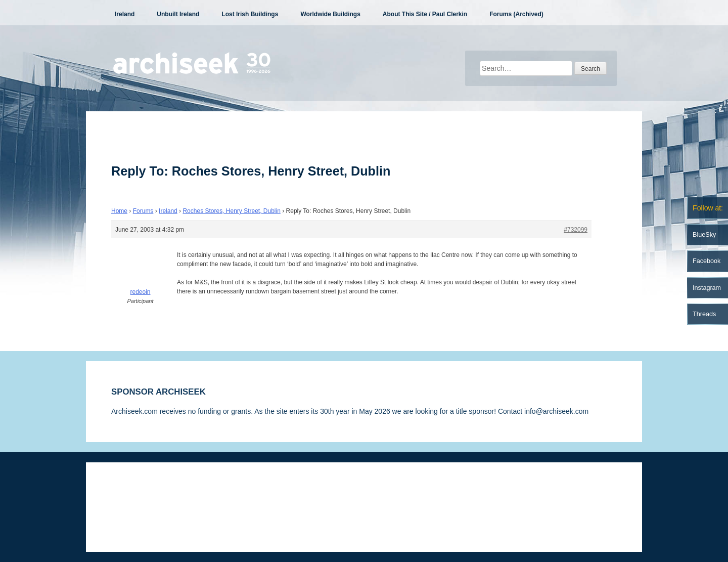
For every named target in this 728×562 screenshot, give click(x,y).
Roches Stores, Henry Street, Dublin (231, 211)
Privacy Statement (232, 493)
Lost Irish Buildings (250, 14)
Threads (704, 314)
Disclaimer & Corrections (150, 493)
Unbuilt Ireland (178, 14)
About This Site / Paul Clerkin (425, 14)
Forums (143, 211)
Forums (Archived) (516, 14)
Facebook (707, 261)
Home (119, 211)
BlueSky (704, 235)
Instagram (707, 288)
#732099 (576, 230)
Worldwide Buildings (330, 14)
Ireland (125, 14)
